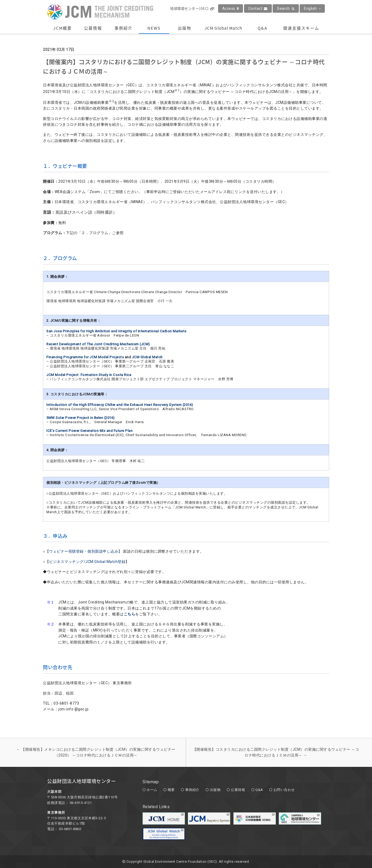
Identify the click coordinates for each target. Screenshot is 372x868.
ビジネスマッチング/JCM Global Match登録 (87, 562)
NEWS (154, 28)
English (312, 8)
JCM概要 (63, 28)
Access (231, 8)
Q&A (262, 28)
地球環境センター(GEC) (192, 8)
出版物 (185, 28)
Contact (258, 8)
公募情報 (93, 28)
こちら (130, 614)
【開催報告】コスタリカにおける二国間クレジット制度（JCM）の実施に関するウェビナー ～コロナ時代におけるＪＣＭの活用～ (276, 752)
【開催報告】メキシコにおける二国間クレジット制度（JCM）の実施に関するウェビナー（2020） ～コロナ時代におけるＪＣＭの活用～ (96, 752)
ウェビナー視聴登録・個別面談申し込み (84, 551)
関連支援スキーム (301, 28)
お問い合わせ (284, 790)
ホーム (152, 790)
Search (286, 8)
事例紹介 (123, 28)
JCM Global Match (223, 28)
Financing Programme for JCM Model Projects (85, 357)
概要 (171, 790)
